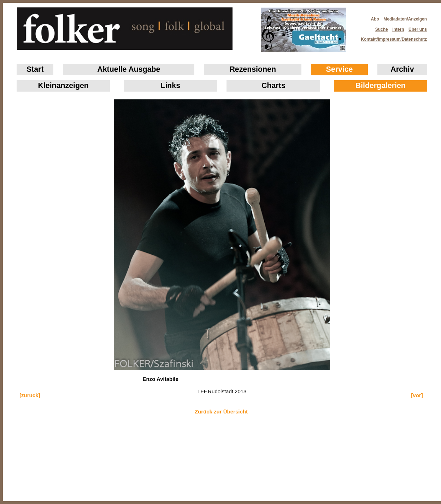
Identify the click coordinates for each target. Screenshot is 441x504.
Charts (274, 86)
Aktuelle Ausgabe (129, 69)
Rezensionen (253, 69)
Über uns (418, 29)
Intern (398, 29)
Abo (375, 19)
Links (170, 86)
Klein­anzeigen (63, 86)
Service (340, 69)
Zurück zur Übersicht (221, 412)
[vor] (417, 395)
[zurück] (30, 395)
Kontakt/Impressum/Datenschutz (392, 37)
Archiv (402, 69)
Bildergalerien (381, 86)
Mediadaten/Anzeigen (405, 19)
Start (35, 69)
